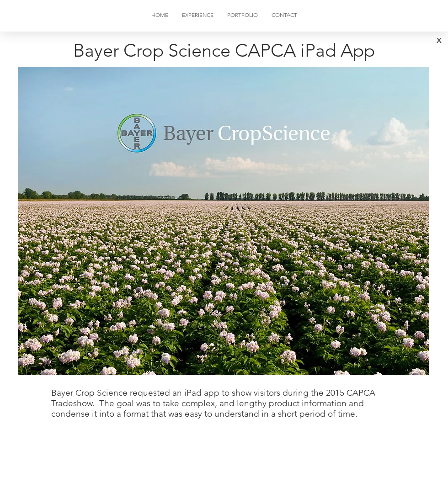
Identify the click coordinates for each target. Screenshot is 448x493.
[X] (439, 41)
